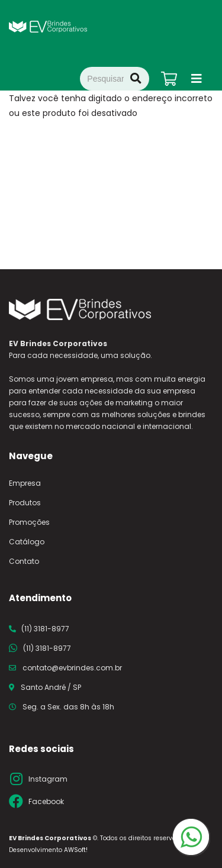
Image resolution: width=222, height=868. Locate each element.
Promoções (29, 522)
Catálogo (27, 542)
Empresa (25, 483)
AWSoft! (76, 850)
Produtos (25, 503)
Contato (24, 561)
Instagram (48, 779)
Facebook (46, 801)
